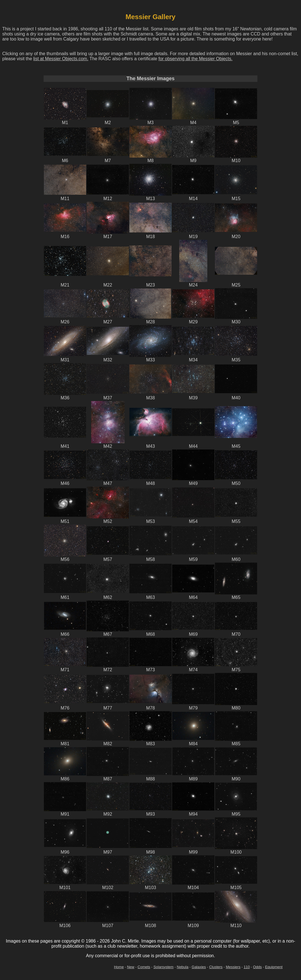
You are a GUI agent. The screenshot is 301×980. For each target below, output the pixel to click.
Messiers (233, 967)
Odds (258, 967)
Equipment (274, 967)
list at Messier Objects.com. (61, 59)
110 (247, 967)
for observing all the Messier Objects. (195, 59)
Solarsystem (163, 967)
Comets (144, 967)
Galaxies (199, 967)
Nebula (183, 967)
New (131, 967)
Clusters (216, 967)
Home (119, 967)
